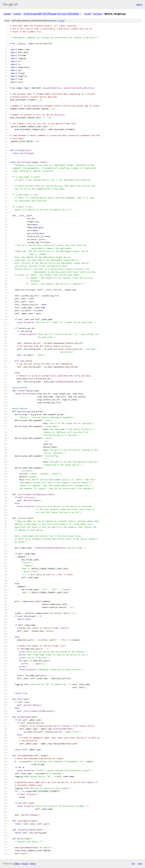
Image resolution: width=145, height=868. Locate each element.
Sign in (139, 4)
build (88, 14)
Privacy (25, 864)
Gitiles (17, 864)
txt (133, 863)
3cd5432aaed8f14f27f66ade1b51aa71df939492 (51, 14)
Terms (33, 864)
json (140, 863)
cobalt (7, 14)
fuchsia (98, 14)
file (61, 21)
